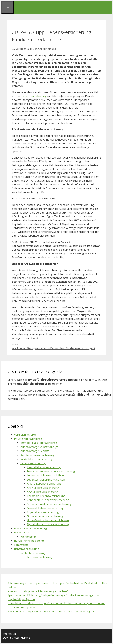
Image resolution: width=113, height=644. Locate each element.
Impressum (10, 634)
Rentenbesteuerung (33, 553)
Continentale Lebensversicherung (48, 500)
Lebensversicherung (34, 96)
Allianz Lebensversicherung (44, 483)
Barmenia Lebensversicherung (46, 496)
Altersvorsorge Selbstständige (39, 447)
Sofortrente (21, 545)
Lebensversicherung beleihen (45, 475)
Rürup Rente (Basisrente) (30, 541)
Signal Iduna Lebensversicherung (48, 524)
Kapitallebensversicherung (37, 455)
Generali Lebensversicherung (45, 508)
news (15, 344)
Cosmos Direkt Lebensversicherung (49, 504)
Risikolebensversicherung (37, 459)
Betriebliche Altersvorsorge (31, 528)
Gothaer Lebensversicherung (45, 516)
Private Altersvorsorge (28, 439)
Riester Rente (22, 532)
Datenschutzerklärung (16, 638)
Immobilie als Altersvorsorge (39, 443)
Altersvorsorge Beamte (35, 451)
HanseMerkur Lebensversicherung (49, 520)
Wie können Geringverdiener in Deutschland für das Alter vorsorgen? (54, 348)
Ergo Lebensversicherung (43, 512)
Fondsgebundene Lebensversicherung (51, 471)
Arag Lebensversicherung (43, 488)
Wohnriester (28, 537)
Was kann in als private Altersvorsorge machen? (38, 591)
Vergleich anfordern (27, 435)
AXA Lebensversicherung (42, 492)
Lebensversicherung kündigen (46, 479)
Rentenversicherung (27, 549)
